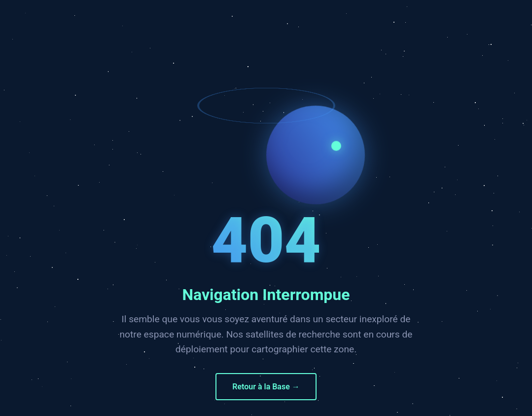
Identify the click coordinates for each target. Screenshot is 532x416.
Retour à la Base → (266, 387)
